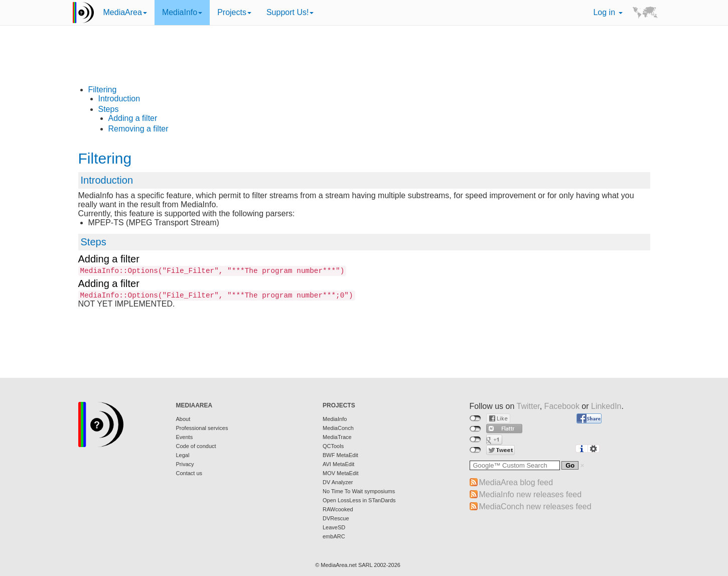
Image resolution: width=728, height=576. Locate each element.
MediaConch (338, 428)
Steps (109, 109)
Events (185, 437)
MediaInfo (182, 12)
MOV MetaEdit (341, 473)
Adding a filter (133, 118)
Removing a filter (138, 129)
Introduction (119, 99)
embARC (334, 536)
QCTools (333, 446)
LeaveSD (334, 527)
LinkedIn (606, 406)
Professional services (202, 428)
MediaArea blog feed (516, 482)
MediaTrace (337, 437)
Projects (234, 12)
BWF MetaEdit (340, 455)
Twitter (528, 406)
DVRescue (336, 518)
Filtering (103, 90)
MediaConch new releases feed (535, 507)
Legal (183, 455)
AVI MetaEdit (338, 464)
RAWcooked (338, 509)
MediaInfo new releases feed (531, 494)
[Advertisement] (364, 63)
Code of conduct (196, 446)
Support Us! (290, 12)
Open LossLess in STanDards (359, 500)
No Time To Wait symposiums (359, 491)
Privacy (185, 464)
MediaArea (125, 12)
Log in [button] (608, 12)
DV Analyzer (338, 482)
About (183, 419)
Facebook (562, 406)
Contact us (189, 473)
